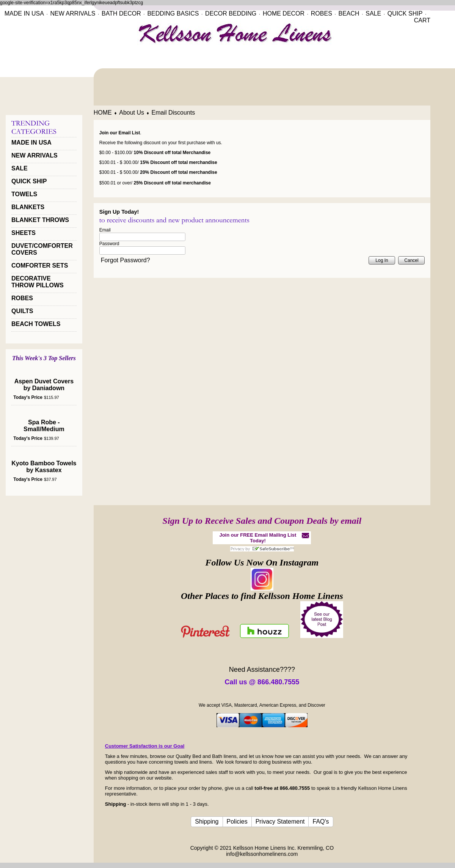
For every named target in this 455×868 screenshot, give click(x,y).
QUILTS (22, 311)
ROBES (322, 13)
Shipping (207, 822)
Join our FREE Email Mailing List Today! (258, 538)
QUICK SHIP (405, 13)
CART (422, 20)
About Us (132, 113)
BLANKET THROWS (40, 220)
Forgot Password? (126, 260)
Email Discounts (173, 113)
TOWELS (24, 194)
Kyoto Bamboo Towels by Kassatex (44, 467)
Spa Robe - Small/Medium (44, 426)
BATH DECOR (121, 13)
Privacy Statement (280, 822)
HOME (103, 113)
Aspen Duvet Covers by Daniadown (44, 385)
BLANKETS (28, 207)
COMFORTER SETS (40, 265)
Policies (237, 822)
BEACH (349, 13)
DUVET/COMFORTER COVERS (42, 249)
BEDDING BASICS (173, 13)
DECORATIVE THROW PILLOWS (38, 282)
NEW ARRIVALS (73, 13)
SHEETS (24, 233)
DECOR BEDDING (231, 13)
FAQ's (321, 822)
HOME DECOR (284, 13)
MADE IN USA (24, 13)
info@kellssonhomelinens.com (262, 854)
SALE (373, 13)
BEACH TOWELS (36, 324)
